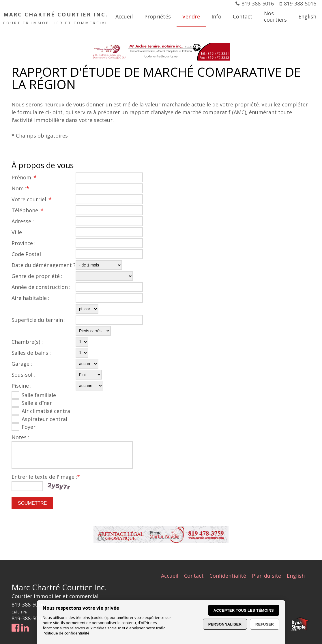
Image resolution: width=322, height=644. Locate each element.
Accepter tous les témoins (244, 610)
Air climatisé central (47, 411)
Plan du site (266, 576)
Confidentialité (228, 576)
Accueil (170, 576)
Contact (194, 576)
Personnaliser (225, 624)
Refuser (265, 624)
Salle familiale (39, 395)
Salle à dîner (37, 403)
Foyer (29, 427)
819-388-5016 (258, 3)
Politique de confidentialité (66, 633)
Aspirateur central (44, 419)
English (296, 576)
